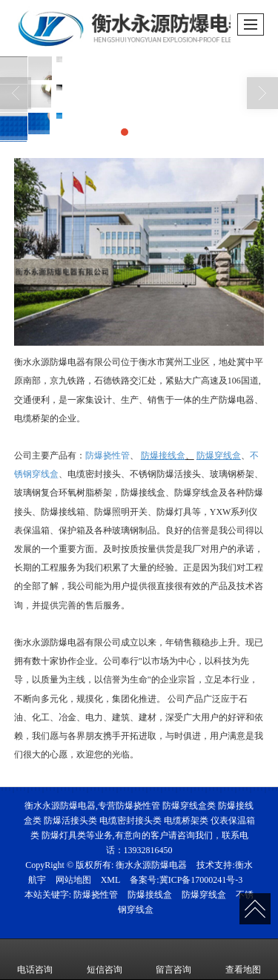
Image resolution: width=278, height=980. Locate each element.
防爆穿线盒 (204, 895)
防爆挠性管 (107, 456)
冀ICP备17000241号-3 (201, 880)
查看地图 (243, 959)
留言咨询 (173, 959)
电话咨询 (35, 959)
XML (111, 880)
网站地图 (73, 880)
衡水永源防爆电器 (151, 865)
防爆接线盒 (150, 895)
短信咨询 (105, 959)
